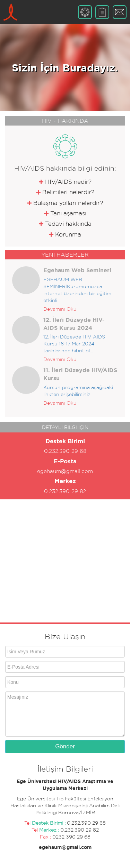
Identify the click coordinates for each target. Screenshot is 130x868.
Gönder (65, 746)
